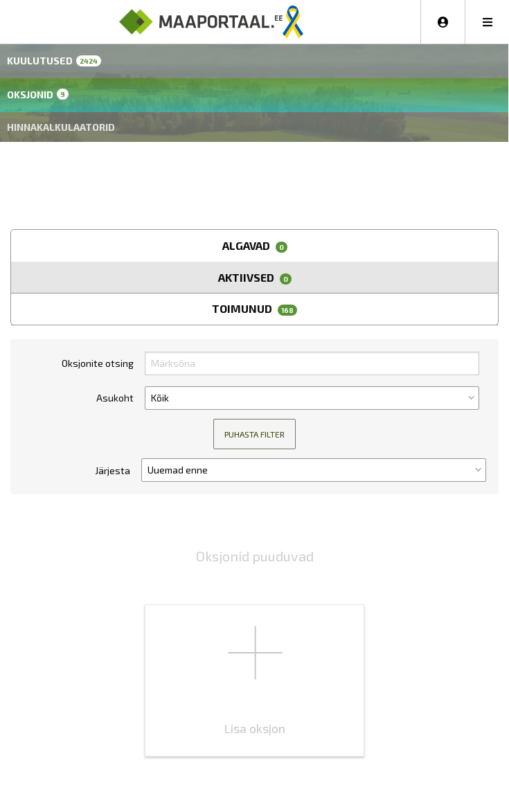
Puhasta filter (254, 434)
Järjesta (113, 470)
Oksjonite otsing (98, 363)
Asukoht (115, 398)
